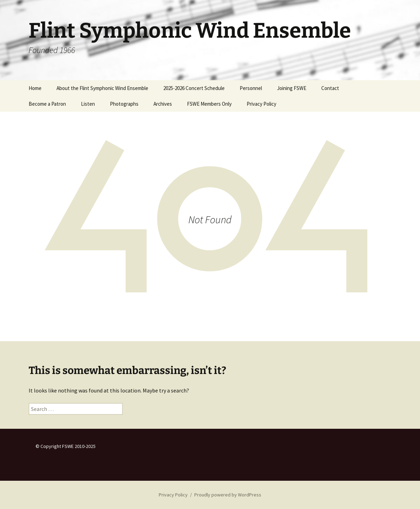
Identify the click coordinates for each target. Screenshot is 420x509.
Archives (163, 104)
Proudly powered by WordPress (228, 495)
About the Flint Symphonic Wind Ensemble (102, 88)
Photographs (124, 104)
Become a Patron (47, 104)
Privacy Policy (261, 104)
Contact (330, 88)
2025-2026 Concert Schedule (194, 88)
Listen (88, 104)
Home (35, 88)
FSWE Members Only (209, 104)
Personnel (251, 88)
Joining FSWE (292, 88)
